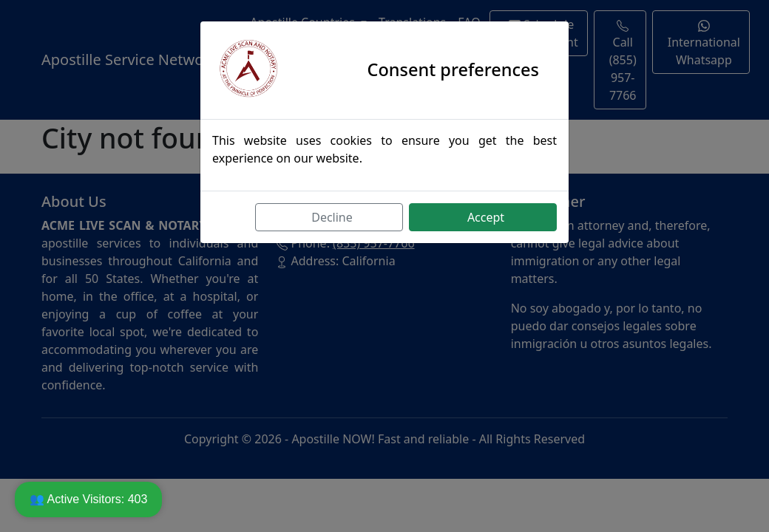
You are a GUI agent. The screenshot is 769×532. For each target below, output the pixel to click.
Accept (486, 217)
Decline (332, 217)
